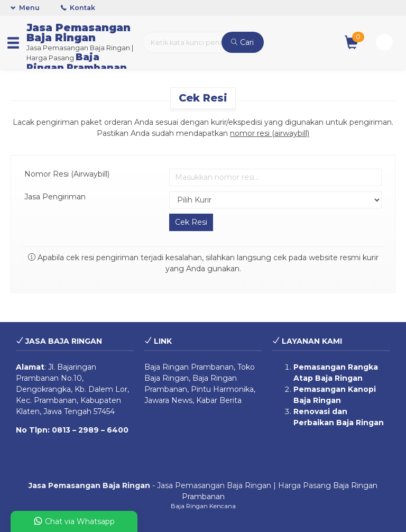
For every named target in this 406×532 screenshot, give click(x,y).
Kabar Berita (219, 400)
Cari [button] (242, 42)
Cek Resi (203, 98)
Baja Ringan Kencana (203, 506)
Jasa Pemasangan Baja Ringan (79, 33)
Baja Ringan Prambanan (77, 62)
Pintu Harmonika (222, 389)
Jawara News (168, 400)
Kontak (78, 8)
